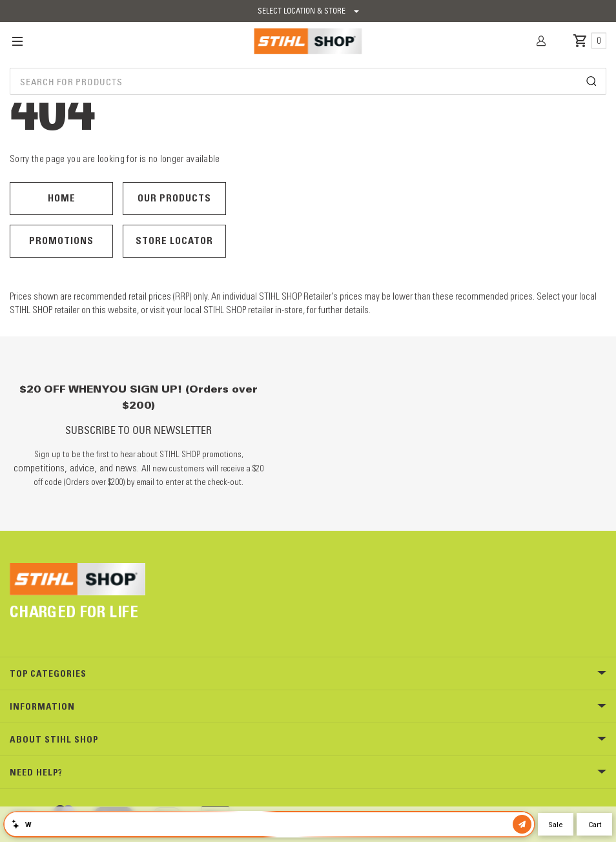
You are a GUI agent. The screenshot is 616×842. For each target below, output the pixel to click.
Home (62, 198)
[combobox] (308, 81)
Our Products (174, 198)
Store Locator (174, 241)
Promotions (61, 241)
